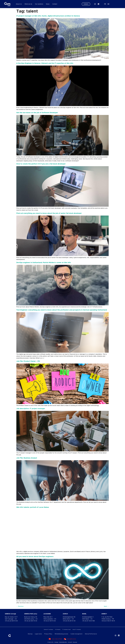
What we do (28, 4)
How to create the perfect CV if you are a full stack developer (41, 164)
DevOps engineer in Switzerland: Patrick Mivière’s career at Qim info (44, 263)
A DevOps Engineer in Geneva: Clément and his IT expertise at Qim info (45, 63)
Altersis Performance (91, 634)
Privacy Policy (48, 634)
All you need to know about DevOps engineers (35, 557)
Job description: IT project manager (31, 409)
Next (106, 606)
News (48, 4)
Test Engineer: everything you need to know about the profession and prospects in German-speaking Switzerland (62, 310)
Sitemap (30, 634)
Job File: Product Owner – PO (28, 361)
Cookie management (76, 634)
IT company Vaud (66, 630)
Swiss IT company (77, 630)
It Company (58, 630)
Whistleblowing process (61, 634)
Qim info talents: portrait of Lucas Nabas (33, 507)
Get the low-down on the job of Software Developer (37, 113)
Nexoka (75, 642)
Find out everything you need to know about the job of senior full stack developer (49, 213)
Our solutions (39, 4)
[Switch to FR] (105, 4)
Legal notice (38, 634)
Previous (20, 606)
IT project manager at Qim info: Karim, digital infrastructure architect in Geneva (48, 16)
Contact (55, 4)
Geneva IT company (48, 630)
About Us (19, 4)
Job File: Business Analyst (27, 458)
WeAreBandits (63, 642)
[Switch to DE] (108, 4)
